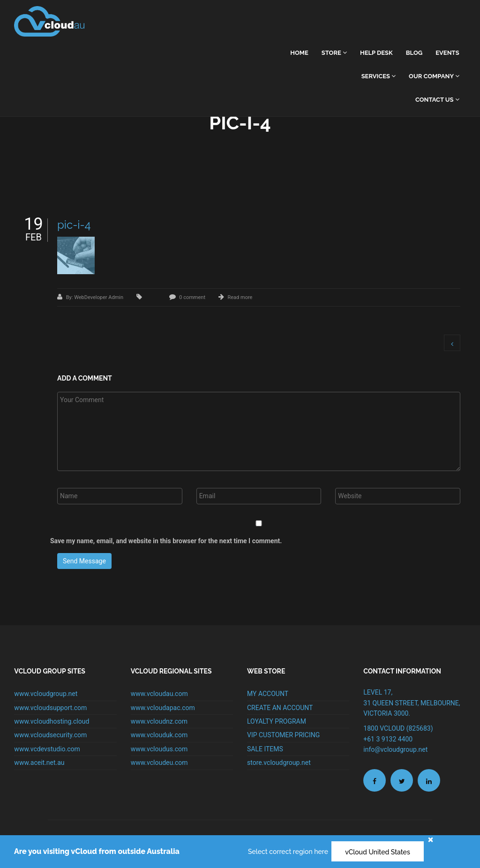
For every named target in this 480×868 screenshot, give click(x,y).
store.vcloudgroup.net (279, 763)
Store (334, 53)
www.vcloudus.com (159, 749)
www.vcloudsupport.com (50, 708)
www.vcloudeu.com (159, 763)
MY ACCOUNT (268, 694)
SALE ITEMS (265, 749)
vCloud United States (378, 852)
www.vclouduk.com (159, 735)
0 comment (192, 297)
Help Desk (376, 53)
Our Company (434, 76)
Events (447, 53)
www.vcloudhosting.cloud (52, 721)
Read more (240, 297)
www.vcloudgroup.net (46, 694)
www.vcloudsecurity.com (50, 735)
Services (379, 76)
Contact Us (437, 100)
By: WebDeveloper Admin (95, 297)
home (299, 53)
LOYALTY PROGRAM (277, 721)
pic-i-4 (74, 225)
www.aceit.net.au (39, 763)
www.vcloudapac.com (163, 708)
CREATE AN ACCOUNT (280, 708)
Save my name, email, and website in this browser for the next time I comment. (166, 541)
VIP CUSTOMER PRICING (283, 735)
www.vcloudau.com (159, 694)
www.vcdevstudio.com (47, 749)
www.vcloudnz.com (159, 721)
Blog (414, 53)
